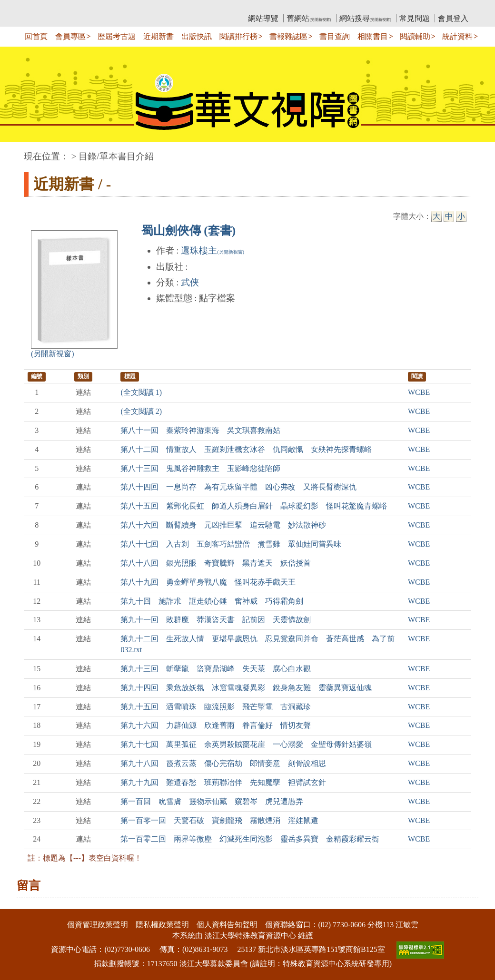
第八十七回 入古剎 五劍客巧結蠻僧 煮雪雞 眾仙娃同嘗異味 (231, 544)
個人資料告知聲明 (227, 925)
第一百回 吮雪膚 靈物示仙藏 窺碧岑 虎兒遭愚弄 (212, 801)
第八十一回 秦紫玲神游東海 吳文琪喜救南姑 (200, 430)
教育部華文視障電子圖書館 (108, 7)
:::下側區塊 (18, 903)
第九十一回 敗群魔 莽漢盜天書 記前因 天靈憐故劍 (216, 620)
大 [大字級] (436, 216)
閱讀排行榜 (238, 36)
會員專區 (70, 36)
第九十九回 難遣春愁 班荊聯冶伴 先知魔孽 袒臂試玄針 (223, 782)
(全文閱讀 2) (141, 411)
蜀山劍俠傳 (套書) (188, 230)
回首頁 (36, 36)
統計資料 (457, 36)
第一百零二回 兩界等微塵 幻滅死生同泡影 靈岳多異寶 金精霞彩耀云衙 (250, 839)
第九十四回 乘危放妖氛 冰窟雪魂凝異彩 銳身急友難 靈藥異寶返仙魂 (246, 688)
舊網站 (309, 18)
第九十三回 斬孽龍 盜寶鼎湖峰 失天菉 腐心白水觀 (216, 669)
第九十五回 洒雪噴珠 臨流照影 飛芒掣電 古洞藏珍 (216, 707)
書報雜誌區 (288, 36)
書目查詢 (335, 36)
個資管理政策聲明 (98, 925)
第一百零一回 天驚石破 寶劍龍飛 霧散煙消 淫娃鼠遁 (219, 820)
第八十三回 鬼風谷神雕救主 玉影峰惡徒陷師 (200, 468)
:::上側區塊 (42, 7)
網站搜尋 (365, 18)
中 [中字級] (449, 216)
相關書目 (373, 36)
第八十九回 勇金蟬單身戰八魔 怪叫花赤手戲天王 (208, 582)
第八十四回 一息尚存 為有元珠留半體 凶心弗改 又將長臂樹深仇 (238, 487)
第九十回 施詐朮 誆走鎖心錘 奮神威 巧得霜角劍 (212, 601)
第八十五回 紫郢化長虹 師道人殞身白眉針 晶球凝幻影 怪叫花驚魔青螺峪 (254, 506)
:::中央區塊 (18, 152)
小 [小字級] (461, 216)
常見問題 (415, 18)
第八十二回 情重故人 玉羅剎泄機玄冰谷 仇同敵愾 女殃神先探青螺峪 (246, 449)
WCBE (419, 392)
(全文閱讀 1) (141, 392)
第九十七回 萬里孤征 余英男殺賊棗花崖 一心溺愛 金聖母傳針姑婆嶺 (246, 744)
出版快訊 (197, 36)
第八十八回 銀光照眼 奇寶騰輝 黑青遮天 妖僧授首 (216, 563)
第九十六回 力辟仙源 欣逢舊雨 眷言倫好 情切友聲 (216, 725)
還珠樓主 (212, 250)
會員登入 (453, 18)
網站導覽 (263, 18)
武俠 (190, 282)
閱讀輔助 (415, 36)
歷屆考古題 (117, 36)
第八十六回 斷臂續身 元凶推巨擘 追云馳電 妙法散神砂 (223, 525)
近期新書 (158, 36)
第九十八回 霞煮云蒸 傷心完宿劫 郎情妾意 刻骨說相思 (223, 763)
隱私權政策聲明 (162, 925)
